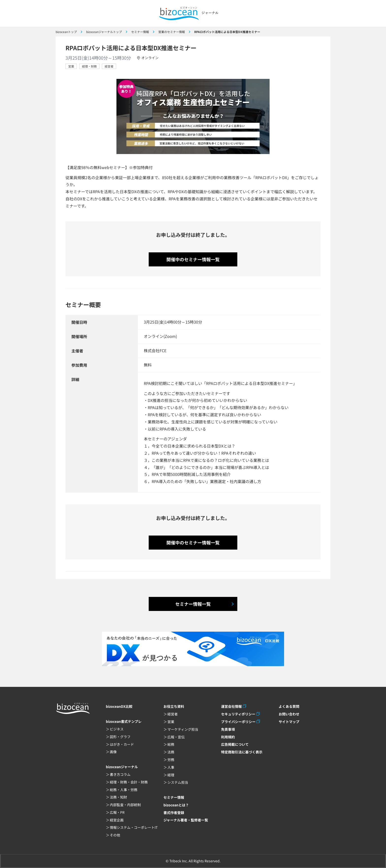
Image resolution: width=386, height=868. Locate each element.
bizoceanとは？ (176, 805)
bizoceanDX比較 (119, 706)
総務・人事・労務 (124, 790)
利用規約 (228, 737)
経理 (171, 775)
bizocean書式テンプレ (124, 721)
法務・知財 (118, 797)
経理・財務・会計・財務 (129, 782)
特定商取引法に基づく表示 (242, 752)
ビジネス (117, 729)
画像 (113, 752)
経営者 (109, 66)
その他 (115, 835)
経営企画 (117, 820)
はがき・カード (122, 744)
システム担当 (178, 782)
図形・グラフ (120, 737)
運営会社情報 (231, 706)
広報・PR (117, 812)
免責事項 (228, 729)
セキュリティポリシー (238, 714)
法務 (171, 752)
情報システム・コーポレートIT (134, 827)
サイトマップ (289, 722)
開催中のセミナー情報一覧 (193, 259)
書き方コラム (120, 774)
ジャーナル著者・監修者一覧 (186, 820)
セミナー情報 (174, 797)
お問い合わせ (289, 714)
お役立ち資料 (174, 706)
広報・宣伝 (176, 737)
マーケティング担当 (183, 729)
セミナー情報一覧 (193, 604)
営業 (71, 66)
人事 (171, 767)
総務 (171, 744)
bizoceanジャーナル (122, 767)
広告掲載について (235, 744)
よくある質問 (289, 706)
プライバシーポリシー (238, 722)
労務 (171, 760)
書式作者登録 (174, 813)
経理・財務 (89, 66)
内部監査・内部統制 (125, 805)
